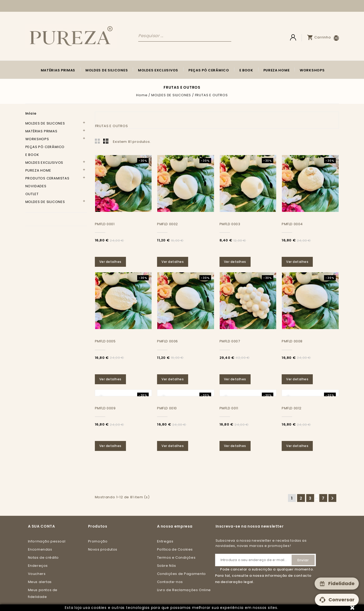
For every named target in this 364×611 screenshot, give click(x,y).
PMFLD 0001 (105, 224)
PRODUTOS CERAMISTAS (47, 178)
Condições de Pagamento (181, 574)
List (106, 141)
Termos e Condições (176, 558)
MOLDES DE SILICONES (107, 70)
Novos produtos (103, 549)
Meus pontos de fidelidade (43, 593)
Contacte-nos (170, 582)
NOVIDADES (36, 186)
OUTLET (32, 194)
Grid (97, 141)
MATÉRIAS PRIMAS (58, 70)
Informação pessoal (47, 541)
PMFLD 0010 (167, 408)
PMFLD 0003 (230, 224)
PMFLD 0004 (292, 224)
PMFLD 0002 (167, 224)
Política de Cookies (175, 549)
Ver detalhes (111, 262)
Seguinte (332, 498)
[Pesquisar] (185, 36)
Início (31, 113)
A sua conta (42, 526)
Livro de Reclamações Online (184, 590)
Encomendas (40, 549)
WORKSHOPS (312, 70)
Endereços (38, 566)
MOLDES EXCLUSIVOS (158, 70)
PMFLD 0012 (292, 408)
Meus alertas (40, 582)
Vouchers (37, 574)
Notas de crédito (44, 558)
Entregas (165, 541)
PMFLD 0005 (105, 341)
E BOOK (246, 70)
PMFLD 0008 (292, 341)
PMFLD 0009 (105, 408)
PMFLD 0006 (167, 341)
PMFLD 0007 (230, 341)
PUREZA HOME (277, 70)
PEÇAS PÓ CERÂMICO (209, 70)
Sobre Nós (167, 566)
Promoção (98, 541)
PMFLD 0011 (229, 408)
